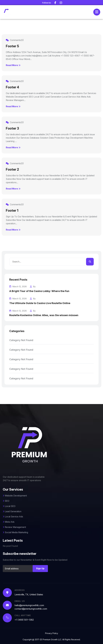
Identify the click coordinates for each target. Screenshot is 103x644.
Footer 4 (12, 87)
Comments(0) (15, 40)
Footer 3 (12, 128)
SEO (6, 501)
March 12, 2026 (18, 286)
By (33, 286)
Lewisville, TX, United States (29, 594)
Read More (13, 65)
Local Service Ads (13, 517)
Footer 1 (12, 210)
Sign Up (40, 568)
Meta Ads (9, 522)
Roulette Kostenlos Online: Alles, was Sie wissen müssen (44, 315)
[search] (90, 262)
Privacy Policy (52, 633)
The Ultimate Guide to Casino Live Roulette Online (40, 303)
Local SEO (9, 506)
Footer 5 (12, 46)
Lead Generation (12, 511)
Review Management (14, 527)
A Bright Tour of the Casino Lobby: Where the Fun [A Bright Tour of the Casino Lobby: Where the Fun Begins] (39, 291)
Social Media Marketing (15, 532)
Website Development (15, 496)
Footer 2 (12, 169)
